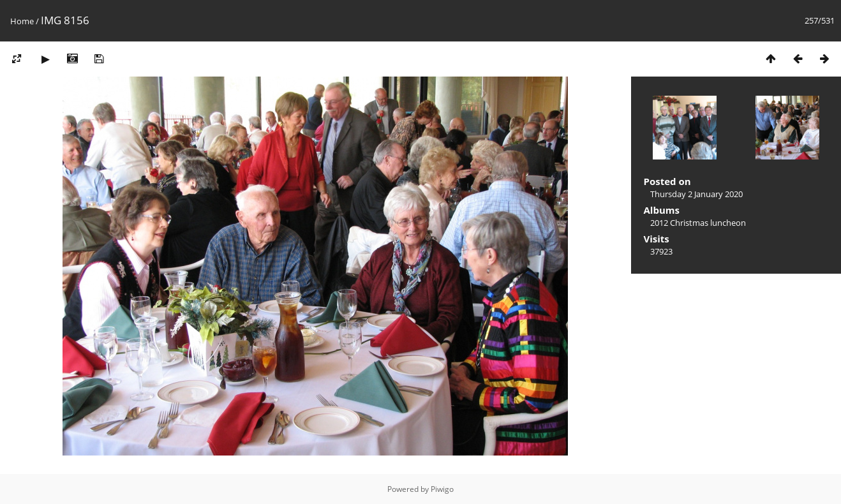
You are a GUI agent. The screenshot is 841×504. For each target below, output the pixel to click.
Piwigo (442, 489)
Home (22, 21)
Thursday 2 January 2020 (696, 194)
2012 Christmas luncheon (698, 223)
